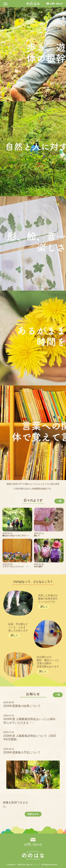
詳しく (44, 607)
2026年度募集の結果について (22, 706)
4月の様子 (38, 567)
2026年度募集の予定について (22, 752)
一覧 (59, 501)
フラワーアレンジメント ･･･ (16, 567)
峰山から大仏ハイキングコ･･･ (16, 536)
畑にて (37, 536)
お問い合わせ (56, 4)
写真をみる (33, 814)
